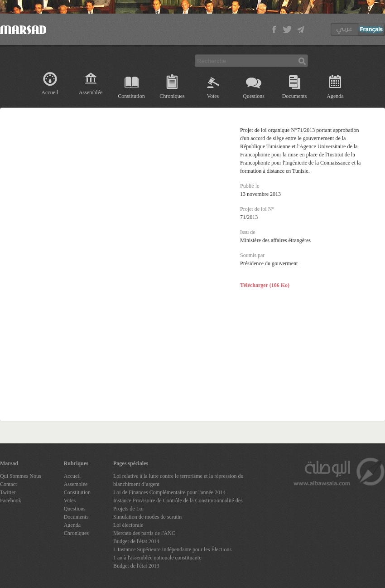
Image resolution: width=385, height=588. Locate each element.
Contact (8, 484)
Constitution (131, 96)
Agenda (335, 96)
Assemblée (91, 92)
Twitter (8, 492)
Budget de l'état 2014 (136, 541)
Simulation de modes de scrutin (147, 517)
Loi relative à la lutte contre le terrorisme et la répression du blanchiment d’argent (178, 480)
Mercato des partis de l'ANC (144, 533)
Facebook (11, 501)
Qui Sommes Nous (21, 476)
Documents (295, 96)
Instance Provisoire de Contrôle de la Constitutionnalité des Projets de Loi (178, 505)
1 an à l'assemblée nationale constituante (157, 558)
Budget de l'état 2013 (136, 566)
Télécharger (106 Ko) (265, 285)
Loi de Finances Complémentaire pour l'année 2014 (169, 492)
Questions (254, 96)
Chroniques (172, 96)
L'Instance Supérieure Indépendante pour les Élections (172, 549)
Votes (213, 96)
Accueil (50, 92)
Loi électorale (128, 525)
